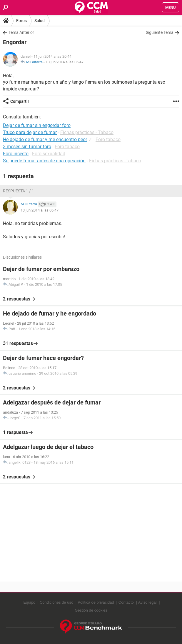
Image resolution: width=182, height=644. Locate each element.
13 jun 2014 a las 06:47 (65, 62)
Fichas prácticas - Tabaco (87, 132)
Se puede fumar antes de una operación (44, 161)
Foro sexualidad (49, 154)
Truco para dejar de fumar (30, 132)
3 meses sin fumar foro (27, 147)
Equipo (29, 602)
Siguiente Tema (160, 32)
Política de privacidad (96, 602)
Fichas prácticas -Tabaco (115, 161)
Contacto (126, 602)
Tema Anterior (21, 32)
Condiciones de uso (56, 602)
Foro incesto (16, 154)
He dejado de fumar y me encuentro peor (45, 139)
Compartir (20, 101)
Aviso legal (147, 602)
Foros (21, 21)
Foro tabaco (108, 139)
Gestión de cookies (91, 610)
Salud (40, 21)
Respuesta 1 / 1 (19, 191)
